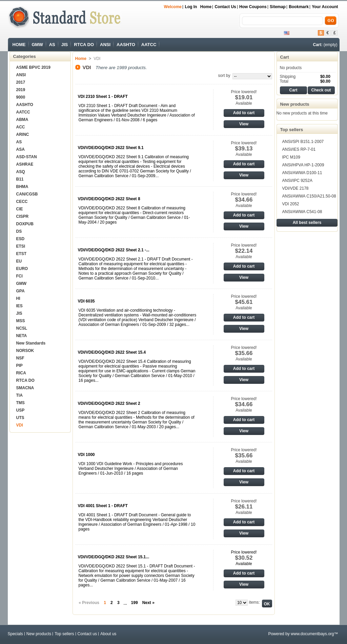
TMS (21, 403)
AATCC (149, 45)
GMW (37, 45)
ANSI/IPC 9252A (297, 181)
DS (19, 231)
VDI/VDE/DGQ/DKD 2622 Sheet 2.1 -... (114, 250)
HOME (19, 45)
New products (295, 104)
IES (19, 306)
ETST (22, 254)
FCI (19, 276)
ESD (21, 239)
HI (18, 298)
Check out (321, 90)
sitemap (278, 7)
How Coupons (253, 7)
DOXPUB (25, 224)
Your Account (325, 7)
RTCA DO (84, 45)
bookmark (299, 7)
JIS (65, 45)
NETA (22, 336)
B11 (20, 179)
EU (19, 261)
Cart (285, 57)
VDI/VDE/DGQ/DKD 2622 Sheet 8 (109, 199)
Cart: (318, 45)
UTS (20, 418)
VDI (20, 425)
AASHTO (126, 45)
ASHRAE (25, 164)
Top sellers (292, 130)
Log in (191, 7)
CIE (20, 209)
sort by (224, 76)
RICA (21, 373)
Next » (148, 603)
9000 (21, 97)
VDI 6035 (86, 301)
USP (21, 410)
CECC (22, 202)
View (244, 124)
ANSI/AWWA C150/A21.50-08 (309, 196)
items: (254, 602)
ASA (21, 149)
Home (206, 7)
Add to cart (244, 113)
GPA (21, 291)
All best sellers (307, 223)
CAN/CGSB (27, 194)
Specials (15, 634)
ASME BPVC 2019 (33, 67)
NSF (20, 358)
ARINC (23, 134)
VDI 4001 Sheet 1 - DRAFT (103, 506)
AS (52, 45)
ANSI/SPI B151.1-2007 (303, 142)
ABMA (22, 120)
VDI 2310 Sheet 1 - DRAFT (103, 97)
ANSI (105, 45)
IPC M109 (291, 157)
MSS (21, 321)
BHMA (22, 187)
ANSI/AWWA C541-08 (302, 212)
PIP (19, 366)
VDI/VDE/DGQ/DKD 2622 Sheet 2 (109, 403)
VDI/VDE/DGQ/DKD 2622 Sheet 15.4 (112, 352)
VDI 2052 (291, 204)
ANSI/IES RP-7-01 (299, 149)
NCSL (22, 328)
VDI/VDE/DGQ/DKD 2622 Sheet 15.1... (114, 557)
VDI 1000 (86, 455)
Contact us (225, 7)
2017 (21, 82)
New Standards (31, 343)
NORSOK (25, 351)
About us (108, 634)
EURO (22, 269)
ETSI (21, 246)
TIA (19, 395)
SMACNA (25, 388)
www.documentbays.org (312, 634)
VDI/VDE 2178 (295, 188)
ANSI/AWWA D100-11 (302, 173)
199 (135, 603)
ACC (21, 127)
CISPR (23, 216)
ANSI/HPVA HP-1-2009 (303, 165)
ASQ (21, 172)
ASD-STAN (27, 157)
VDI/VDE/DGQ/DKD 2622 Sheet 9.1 (111, 148)
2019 (21, 90)
